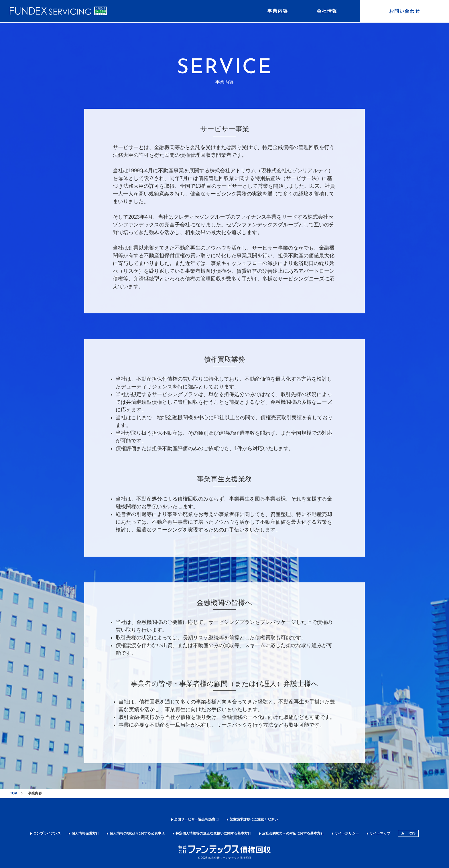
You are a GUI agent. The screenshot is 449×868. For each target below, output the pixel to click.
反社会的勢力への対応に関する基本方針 (293, 833)
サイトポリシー (347, 833)
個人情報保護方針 (85, 833)
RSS (412, 833)
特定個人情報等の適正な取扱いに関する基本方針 (213, 833)
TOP (13, 793)
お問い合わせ (405, 11)
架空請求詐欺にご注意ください (254, 819)
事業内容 (278, 11)
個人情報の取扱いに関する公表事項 (137, 833)
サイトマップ (380, 833)
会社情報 (327, 11)
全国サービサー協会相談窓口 (196, 819)
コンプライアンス (47, 833)
